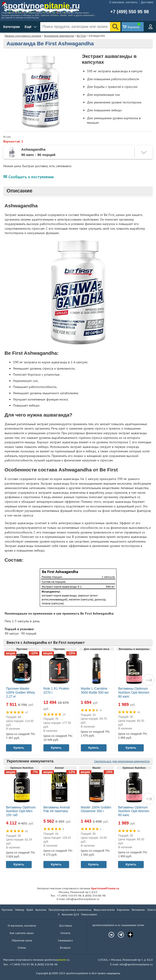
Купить (19, 748)
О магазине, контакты (123, 2)
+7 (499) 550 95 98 (129, 12)
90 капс (7, 137)
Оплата (65, 933)
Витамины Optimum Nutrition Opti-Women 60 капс (134, 692)
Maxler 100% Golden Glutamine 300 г (96, 809)
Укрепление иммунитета (59, 36)
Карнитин (123, 910)
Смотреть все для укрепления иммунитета (122, 761)
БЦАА (30, 910)
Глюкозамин (89, 914)
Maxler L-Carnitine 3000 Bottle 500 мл (95, 690)
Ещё (28, 27)
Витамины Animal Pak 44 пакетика (57, 809)
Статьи (22, 948)
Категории (12, 27)
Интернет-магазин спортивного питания (78, 888)
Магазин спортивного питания (23, 36)
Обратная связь (22, 940)
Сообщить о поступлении (31, 177)
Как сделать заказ (22, 933)
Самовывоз (65, 940)
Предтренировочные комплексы (70, 910)
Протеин (7, 910)
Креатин (41, 910)
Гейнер (20, 910)
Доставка (147, 2)
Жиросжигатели (104, 910)
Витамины (138, 910)
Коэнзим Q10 (70, 914)
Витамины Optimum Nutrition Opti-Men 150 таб (21, 811)
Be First (81, 36)
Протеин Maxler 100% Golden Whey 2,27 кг (21, 692)
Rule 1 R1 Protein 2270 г (56, 690)
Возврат (65, 948)
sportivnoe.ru (42, 6)
